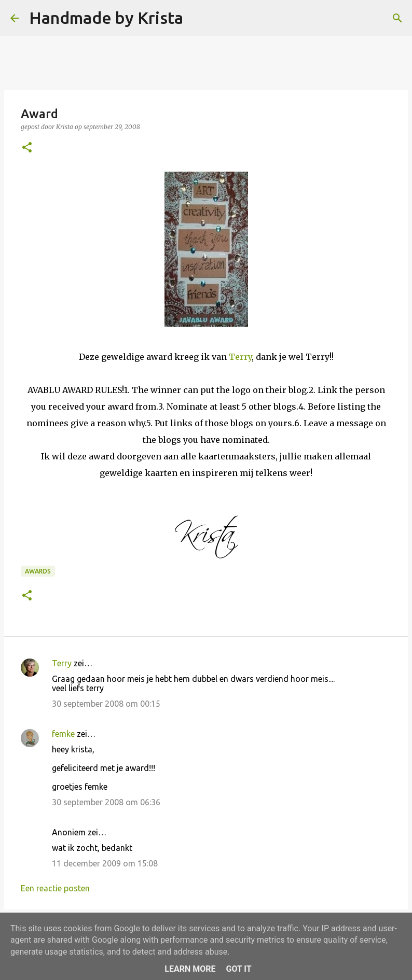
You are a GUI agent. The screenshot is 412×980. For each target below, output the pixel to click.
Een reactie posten (55, 888)
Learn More (190, 969)
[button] (27, 148)
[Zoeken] (198, 18)
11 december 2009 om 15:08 (105, 863)
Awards (38, 571)
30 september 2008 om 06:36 (106, 802)
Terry (240, 357)
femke (63, 734)
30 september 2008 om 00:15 (106, 704)
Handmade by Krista (106, 18)
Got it (238, 969)
